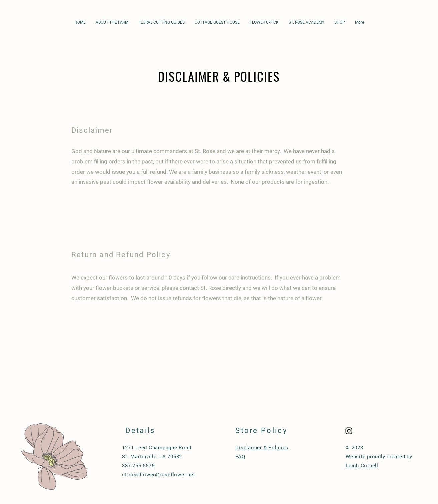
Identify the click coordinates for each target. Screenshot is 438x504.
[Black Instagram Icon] (349, 431)
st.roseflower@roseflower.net (158, 475)
